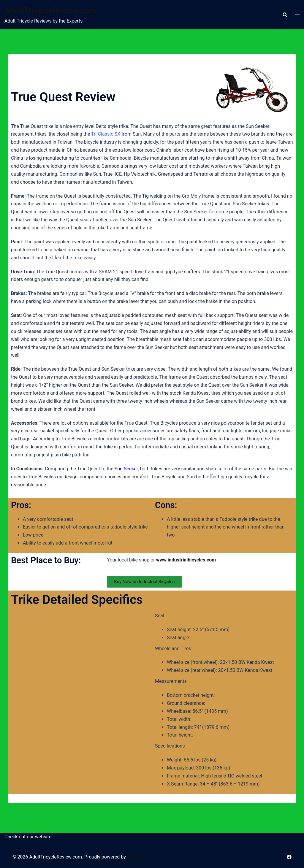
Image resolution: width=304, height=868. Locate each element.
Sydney (135, 857)
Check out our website (28, 837)
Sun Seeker (126, 469)
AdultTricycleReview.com (58, 10)
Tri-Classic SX (106, 134)
